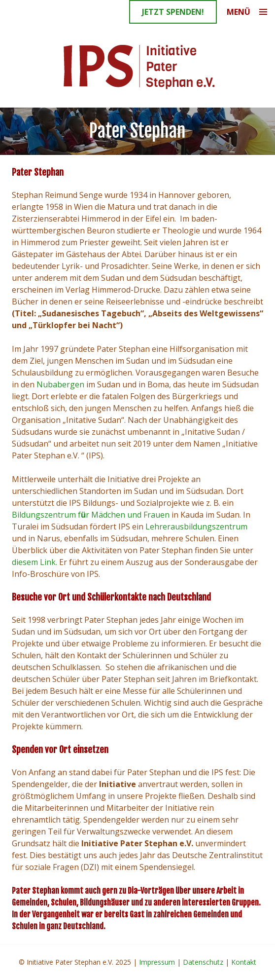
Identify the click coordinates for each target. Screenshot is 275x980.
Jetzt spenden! (173, 12)
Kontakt (244, 962)
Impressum (157, 962)
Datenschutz (203, 962)
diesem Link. (34, 562)
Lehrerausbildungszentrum (196, 527)
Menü (239, 12)
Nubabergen (60, 384)
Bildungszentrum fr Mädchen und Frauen (91, 515)
